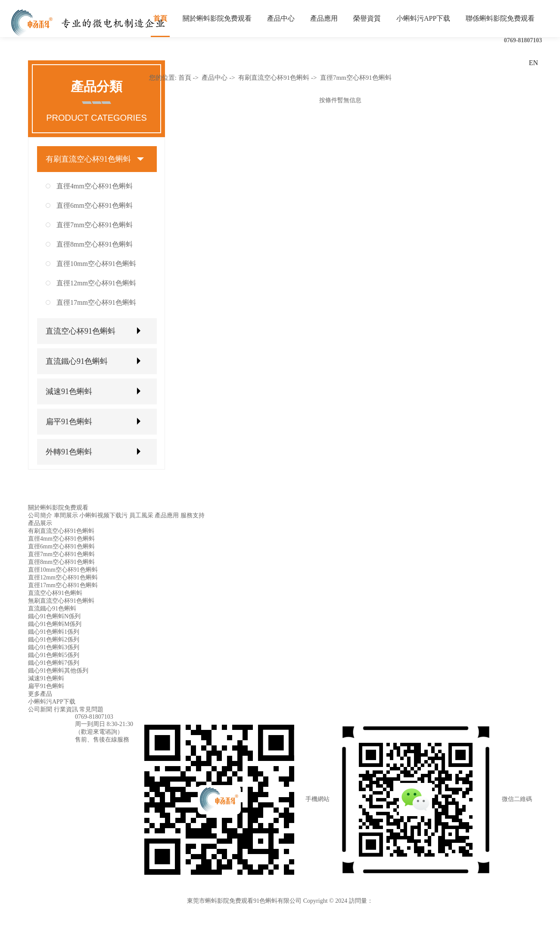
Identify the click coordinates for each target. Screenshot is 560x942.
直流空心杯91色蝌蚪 (81, 331)
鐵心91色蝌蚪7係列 (54, 663)
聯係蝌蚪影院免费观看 (500, 18)
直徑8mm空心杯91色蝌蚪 (95, 244)
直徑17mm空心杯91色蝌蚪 (96, 302)
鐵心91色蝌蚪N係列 (54, 616)
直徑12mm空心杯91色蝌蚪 (96, 283)
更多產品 (40, 694)
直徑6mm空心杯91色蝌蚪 (95, 205)
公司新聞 (40, 709)
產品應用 (324, 18)
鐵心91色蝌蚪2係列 (54, 640)
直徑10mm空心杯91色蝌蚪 (96, 264)
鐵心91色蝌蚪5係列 (54, 655)
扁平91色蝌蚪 (69, 422)
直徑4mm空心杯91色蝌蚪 (95, 186)
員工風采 (141, 515)
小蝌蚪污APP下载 (423, 18)
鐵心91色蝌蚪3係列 (54, 647)
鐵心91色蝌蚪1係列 (54, 632)
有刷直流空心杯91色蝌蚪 (88, 159)
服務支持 (193, 515)
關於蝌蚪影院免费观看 (217, 18)
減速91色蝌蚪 (69, 391)
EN (534, 63)
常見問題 (91, 709)
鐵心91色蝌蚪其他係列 (58, 671)
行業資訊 (66, 709)
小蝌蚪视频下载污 (103, 515)
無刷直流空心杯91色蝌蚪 (61, 601)
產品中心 (281, 18)
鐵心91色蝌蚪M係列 (55, 624)
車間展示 (66, 515)
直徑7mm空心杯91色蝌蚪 (95, 225)
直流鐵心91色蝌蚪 (77, 361)
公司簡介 (40, 515)
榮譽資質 (367, 18)
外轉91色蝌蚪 (69, 452)
